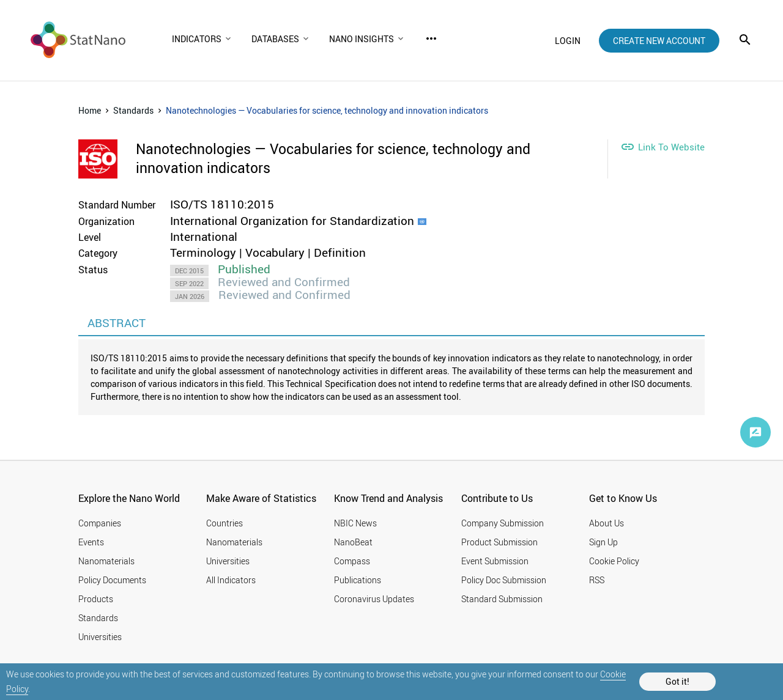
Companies (100, 523)
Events (91, 542)
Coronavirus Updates (374, 599)
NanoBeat (353, 542)
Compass (352, 561)
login (568, 41)
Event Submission (495, 561)
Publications (358, 580)
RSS (597, 580)
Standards (133, 110)
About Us (607, 523)
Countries (225, 523)
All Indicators (231, 580)
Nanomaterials (106, 561)
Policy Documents (112, 580)
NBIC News (355, 523)
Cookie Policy (614, 561)
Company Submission (503, 523)
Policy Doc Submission (504, 580)
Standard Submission (502, 599)
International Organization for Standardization (292, 221)
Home (90, 110)
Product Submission (499, 542)
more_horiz (431, 39)
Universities (100, 637)
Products (96, 599)
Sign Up (603, 542)
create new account (659, 41)
